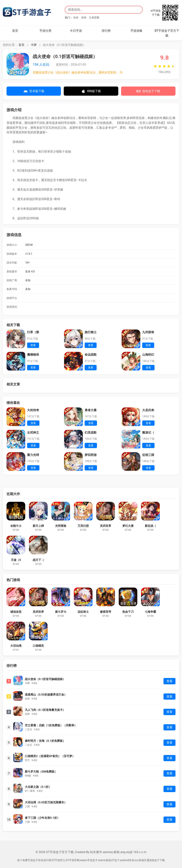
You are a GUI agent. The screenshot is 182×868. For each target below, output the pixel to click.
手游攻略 (136, 31)
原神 (84, 18)
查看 (169, 681)
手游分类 (45, 31)
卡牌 (34, 45)
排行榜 (106, 31)
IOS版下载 (91, 91)
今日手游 (76, 31)
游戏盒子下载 (148, 91)
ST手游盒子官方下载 (167, 33)
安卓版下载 (34, 91)
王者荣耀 (94, 18)
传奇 (76, 18)
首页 (15, 31)
